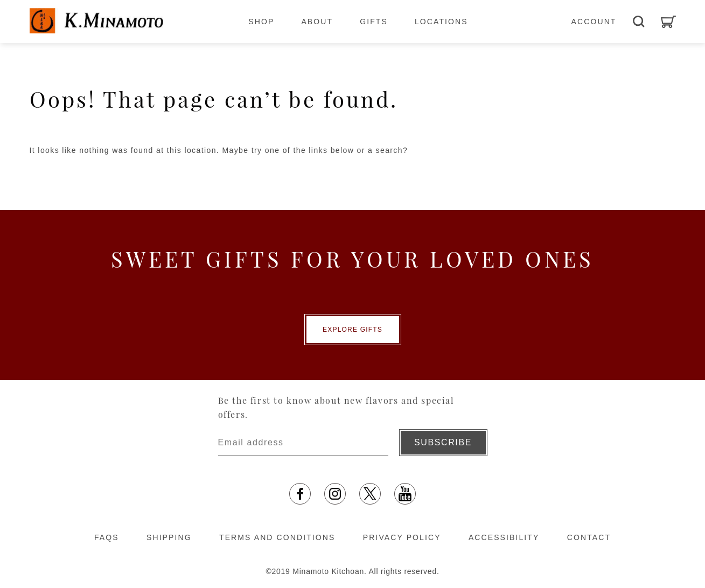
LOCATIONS (441, 22)
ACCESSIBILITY (504, 537)
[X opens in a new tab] (370, 494)
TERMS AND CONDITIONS (277, 537)
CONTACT (589, 537)
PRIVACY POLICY (402, 537)
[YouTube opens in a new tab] (405, 494)
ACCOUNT (594, 22)
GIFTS (374, 22)
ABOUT (317, 22)
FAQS (107, 537)
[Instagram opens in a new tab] (335, 494)
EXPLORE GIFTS (352, 330)
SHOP (261, 22)
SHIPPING (169, 537)
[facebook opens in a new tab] (300, 494)
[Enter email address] (303, 443)
